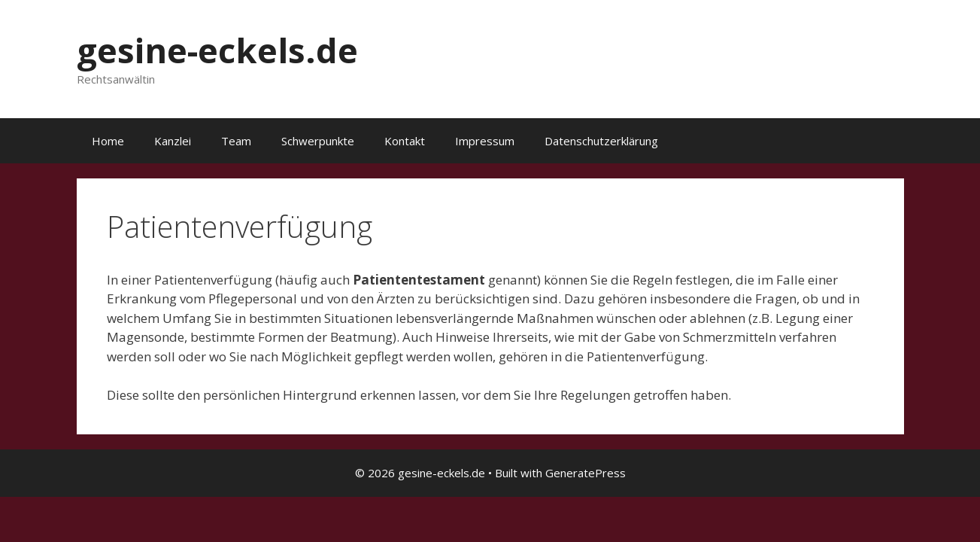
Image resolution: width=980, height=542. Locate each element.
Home (108, 141)
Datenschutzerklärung (601, 141)
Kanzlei (173, 141)
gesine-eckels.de (217, 50)
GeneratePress (586, 473)
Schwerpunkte (318, 141)
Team (236, 141)
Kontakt (405, 141)
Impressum (485, 141)
